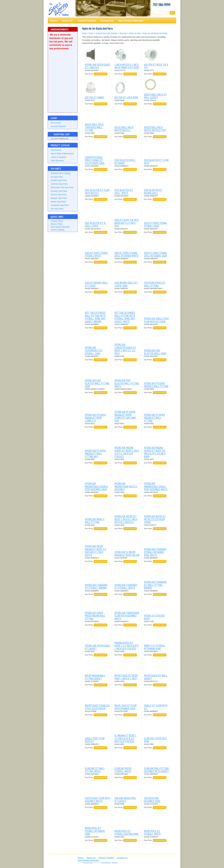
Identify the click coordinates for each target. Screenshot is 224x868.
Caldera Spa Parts (59, 180)
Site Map (115, 862)
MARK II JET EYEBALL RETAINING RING (155, 647)
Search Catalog (87, 21)
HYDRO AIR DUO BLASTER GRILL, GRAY (155, 352)
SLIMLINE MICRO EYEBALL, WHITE (123, 770)
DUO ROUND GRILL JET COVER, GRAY (126, 284)
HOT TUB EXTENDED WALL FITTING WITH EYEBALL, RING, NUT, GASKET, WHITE (125, 317)
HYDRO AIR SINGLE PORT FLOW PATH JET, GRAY (157, 320)
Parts (91, 33)
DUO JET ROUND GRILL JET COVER (96, 284)
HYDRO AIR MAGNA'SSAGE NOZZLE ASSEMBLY (126, 486)
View (52, 138)
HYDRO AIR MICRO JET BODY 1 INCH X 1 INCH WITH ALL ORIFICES (126, 519)
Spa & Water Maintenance (62, 154)
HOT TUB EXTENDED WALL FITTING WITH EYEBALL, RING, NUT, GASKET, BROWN (95, 317)
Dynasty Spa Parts (59, 191)
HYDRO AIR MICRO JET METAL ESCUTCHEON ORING (155, 519)
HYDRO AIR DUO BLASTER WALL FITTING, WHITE (127, 383)
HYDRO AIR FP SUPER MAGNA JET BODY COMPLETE (95, 418)
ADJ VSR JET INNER (94, 97)
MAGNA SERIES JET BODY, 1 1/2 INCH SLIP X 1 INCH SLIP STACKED (126, 646)
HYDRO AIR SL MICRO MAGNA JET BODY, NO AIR (127, 553)
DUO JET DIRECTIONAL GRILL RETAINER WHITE (126, 254)
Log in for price (100, 74)
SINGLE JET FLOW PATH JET (156, 707)
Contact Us (107, 21)
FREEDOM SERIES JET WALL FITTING (155, 284)
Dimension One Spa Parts (62, 187)
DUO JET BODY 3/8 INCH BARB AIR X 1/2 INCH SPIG (127, 223)
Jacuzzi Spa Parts (59, 194)
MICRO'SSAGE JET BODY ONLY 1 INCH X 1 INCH (126, 677)
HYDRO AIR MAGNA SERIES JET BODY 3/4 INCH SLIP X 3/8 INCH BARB (155, 452)
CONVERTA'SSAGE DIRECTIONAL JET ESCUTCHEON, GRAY (95, 160)
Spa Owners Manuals (131, 21)
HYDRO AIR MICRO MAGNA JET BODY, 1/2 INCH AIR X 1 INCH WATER (96, 551)
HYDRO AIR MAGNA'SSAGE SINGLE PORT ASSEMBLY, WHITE (156, 486)
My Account (56, 123)
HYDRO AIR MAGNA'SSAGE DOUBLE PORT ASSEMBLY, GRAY (96, 486)
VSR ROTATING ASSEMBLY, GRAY (152, 799)
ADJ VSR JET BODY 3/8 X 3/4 (156, 66)
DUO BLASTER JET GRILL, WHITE (124, 191)
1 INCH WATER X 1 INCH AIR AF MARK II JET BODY (127, 66)
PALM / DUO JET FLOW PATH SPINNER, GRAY (125, 707)
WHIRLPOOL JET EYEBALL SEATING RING (126, 832)
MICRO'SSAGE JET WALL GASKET (156, 677)
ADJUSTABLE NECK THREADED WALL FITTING (94, 127)
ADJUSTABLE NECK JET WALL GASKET (155, 96)
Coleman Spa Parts (59, 184)
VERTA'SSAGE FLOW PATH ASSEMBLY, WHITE (97, 799)
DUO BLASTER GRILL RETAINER (125, 161)
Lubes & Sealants (58, 157)
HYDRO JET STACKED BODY (154, 617)
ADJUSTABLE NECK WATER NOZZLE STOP (155, 129)
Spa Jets (123, 33)
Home (54, 21)
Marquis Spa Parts (59, 198)
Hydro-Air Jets (135, 33)
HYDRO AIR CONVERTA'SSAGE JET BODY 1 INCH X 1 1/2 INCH (125, 349)
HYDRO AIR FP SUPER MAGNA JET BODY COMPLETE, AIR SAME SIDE (125, 416)
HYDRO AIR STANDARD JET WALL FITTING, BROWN (155, 585)
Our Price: (89, 74)
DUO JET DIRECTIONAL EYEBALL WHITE (96, 254)
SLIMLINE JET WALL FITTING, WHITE (95, 770)
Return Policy (57, 224)
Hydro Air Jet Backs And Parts (155, 33)
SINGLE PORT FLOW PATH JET (95, 740)
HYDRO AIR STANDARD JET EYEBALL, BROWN (96, 586)
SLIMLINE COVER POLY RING (155, 740)
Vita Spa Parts (57, 209)
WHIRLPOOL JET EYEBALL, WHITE (152, 832)
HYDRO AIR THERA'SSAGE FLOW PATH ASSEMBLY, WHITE (127, 616)
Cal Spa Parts (57, 177)
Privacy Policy (57, 221)
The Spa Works (58, 9)
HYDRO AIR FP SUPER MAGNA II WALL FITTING (156, 385)
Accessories (56, 150)
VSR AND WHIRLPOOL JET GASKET (125, 799)
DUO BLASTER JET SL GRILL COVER (95, 224)
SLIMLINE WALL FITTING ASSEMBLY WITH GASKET (156, 770)
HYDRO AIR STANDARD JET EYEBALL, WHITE (126, 586)
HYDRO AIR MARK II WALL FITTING (95, 521)
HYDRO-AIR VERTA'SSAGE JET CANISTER (97, 66)
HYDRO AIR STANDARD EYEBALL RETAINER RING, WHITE (155, 552)
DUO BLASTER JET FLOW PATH (156, 161)
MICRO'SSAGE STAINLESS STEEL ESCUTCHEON (97, 707)
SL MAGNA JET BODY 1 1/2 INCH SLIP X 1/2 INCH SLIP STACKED (125, 738)
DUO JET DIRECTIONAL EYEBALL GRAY (156, 224)
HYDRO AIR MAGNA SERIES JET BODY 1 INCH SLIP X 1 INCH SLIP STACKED (127, 452)
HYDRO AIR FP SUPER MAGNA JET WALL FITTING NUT (95, 454)
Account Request (58, 126)
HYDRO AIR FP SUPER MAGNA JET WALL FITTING (154, 418)
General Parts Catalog (60, 173)
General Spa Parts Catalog (106, 33)
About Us (67, 21)
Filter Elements (57, 161)
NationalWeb (105, 862)
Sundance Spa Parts (60, 205)
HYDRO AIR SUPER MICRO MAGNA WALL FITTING (95, 616)
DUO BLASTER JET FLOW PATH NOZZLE (97, 191)
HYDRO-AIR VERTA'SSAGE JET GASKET (97, 647)
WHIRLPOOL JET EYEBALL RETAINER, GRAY (95, 831)
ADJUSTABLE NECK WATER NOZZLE (124, 129)
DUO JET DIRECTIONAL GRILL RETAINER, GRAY (156, 254)
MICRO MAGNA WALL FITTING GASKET (95, 677)
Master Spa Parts (58, 202)
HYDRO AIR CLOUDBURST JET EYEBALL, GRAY (94, 350)
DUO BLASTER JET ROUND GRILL (153, 191)
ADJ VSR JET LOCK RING (126, 97)
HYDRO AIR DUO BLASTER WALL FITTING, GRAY (97, 383)
